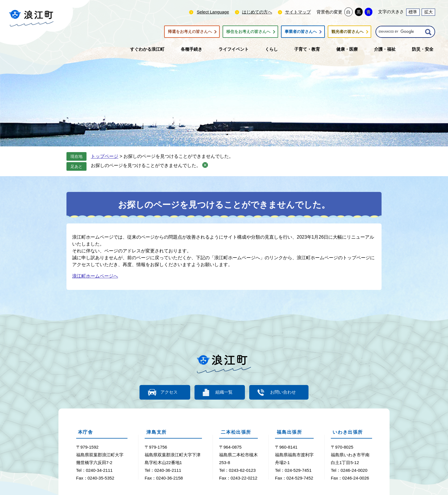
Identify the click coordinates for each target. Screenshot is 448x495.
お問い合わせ (284, 392)
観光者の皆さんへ (347, 32)
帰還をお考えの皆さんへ (190, 32)
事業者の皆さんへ (301, 32)
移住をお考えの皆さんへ (248, 32)
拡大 (429, 12)
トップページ (105, 156)
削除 (205, 165)
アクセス (168, 392)
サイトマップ (298, 12)
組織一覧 (224, 392)
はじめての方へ (257, 12)
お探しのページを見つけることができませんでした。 (146, 165)
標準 (413, 12)
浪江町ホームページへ (95, 276)
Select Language (213, 12)
